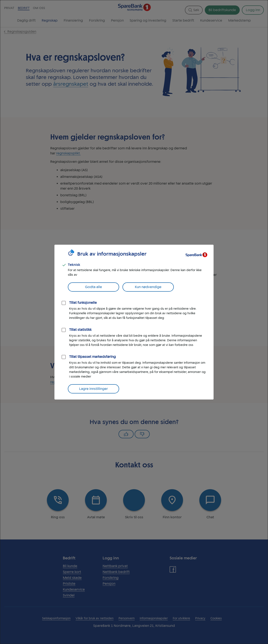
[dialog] (134, 322)
